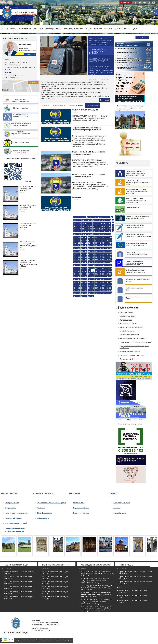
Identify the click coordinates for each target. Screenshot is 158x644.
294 (89, 285)
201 (110, 260)
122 (103, 240)
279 (75, 282)
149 (82, 249)
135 (110, 243)
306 (93, 288)
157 (110, 249)
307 (96, 288)
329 (96, 294)
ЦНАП (135, 29)
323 (75, 294)
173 (89, 254)
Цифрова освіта (43, 518)
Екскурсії (117, 508)
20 (88, 220)
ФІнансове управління (21, 108)
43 (110, 223)
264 (100, 277)
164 (96, 251)
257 (75, 277)
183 (86, 257)
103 (75, 237)
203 (79, 263)
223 (110, 266)
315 (86, 291)
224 (75, 268)
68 (97, 229)
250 (89, 274)
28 (110, 220)
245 (110, 271)
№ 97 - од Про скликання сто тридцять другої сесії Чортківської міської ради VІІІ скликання (97, 574)
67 (94, 229)
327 (89, 294)
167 (107, 251)
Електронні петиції (12, 503)
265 (103, 277)
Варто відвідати (120, 513)
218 (93, 266)
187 (100, 257)
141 (93, 246)
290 (75, 285)
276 (103, 280)
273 (93, 280)
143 (100, 246)
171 (82, 254)
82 (94, 232)
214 (79, 266)
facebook (8, 72)
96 (91, 235)
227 (86, 268)
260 (86, 277)
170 (79, 254)
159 (79, 251)
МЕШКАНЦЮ (79, 29)
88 (110, 232)
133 (103, 243)
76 (77, 232)
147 (75, 249)
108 (93, 237)
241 (96, 271)
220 (100, 266)
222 (107, 266)
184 (89, 257)
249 (86, 274)
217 (89, 266)
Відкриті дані (130, 252)
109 (96, 237)
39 (99, 223)
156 (107, 249)
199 (103, 260)
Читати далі (104, 100)
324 (79, 294)
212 (110, 263)
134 (107, 243)
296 (96, 285)
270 (82, 280)
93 (83, 235)
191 (75, 260)
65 (88, 229)
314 (82, 291)
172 (86, 254)
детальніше (31, 55)
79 (86, 232)
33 (83, 223)
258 (79, 277)
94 (86, 235)
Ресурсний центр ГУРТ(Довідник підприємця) (136, 342)
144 (103, 246)
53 (97, 226)
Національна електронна (134, 288)
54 (99, 226)
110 (100, 237)
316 (89, 291)
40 (102, 223)
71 (105, 229)
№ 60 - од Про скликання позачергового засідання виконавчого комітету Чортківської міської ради (97, 602)
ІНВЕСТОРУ (98, 29)
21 (91, 220)
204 (82, 263)
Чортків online (126, 3)
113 (110, 237)
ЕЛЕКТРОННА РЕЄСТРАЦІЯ (135, 225)
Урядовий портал (126, 320)
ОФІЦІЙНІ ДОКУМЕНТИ (53, 29)
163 (93, 251)
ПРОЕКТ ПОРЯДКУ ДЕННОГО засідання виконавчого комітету (88, 153)
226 (82, 268)
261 (89, 277)
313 (79, 291)
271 (86, 280)
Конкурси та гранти (132, 207)
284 (93, 282)
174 (93, 254)
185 (93, 257)
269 (79, 280)
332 (107, 294)
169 (75, 254)
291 (79, 285)
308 (100, 288)
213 (75, 266)
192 (79, 260)
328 (93, 294)
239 (89, 271)
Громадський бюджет (13, 518)
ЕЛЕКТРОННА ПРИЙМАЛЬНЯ (135, 172)
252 (96, 274)
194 (86, 260)
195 (89, 260)
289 (110, 282)
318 (96, 291)
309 (103, 288)
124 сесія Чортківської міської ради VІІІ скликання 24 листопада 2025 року (28, 263)
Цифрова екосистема (133, 297)
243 (103, 271)
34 (86, 223)
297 (100, 285)
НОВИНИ (13, 29)
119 (93, 240)
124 (110, 240)
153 (96, 249)
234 (110, 268)
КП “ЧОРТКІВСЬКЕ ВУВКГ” (21, 142)
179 (110, 254)
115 (79, 240)
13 (109, 218)
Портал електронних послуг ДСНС (132, 355)
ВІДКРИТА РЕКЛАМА (133, 181)
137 (79, 246)
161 (86, 251)
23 (97, 220)
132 (100, 243)
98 (97, 235)
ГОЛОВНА (5, 29)
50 (88, 226)
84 (99, 232)
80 (88, 232)
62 (80, 229)
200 (107, 260)
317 (93, 291)
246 (75, 274)
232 (103, 268)
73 (110, 229)
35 (88, 223)
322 (110, 291)
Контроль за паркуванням (135, 261)
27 (107, 220)
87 (107, 232)
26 (105, 220)
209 (100, 263)
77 (80, 232)
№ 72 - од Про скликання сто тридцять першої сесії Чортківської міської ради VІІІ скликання (96, 588)
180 (75, 257)
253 (100, 274)
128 (86, 243)
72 (107, 229)
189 (107, 257)
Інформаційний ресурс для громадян (133, 338)
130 (93, 243)
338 (89, 296)
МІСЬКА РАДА (38, 29)
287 (103, 282)
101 (106, 235)
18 (83, 220)
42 (107, 223)
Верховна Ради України (128, 316)
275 (100, 280)
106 (86, 237)
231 (100, 268)
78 (83, 232)
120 (96, 240)
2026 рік (7, 569)
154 (100, 249)
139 (86, 246)
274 (96, 280)
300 (110, 285)
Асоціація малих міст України (130, 352)
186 (96, 257)
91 (77, 235)
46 (77, 226)
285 (96, 282)
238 (86, 271)
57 (107, 226)
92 (80, 235)
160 (82, 251)
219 (96, 266)
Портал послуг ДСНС (127, 359)
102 (109, 235)
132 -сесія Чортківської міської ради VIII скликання (28, 189)
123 (107, 240)
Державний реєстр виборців (130, 335)
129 (89, 243)
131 (96, 243)
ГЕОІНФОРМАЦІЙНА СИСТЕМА (136, 190)
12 (106, 218)
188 (103, 257)
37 (94, 223)
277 (107, 280)
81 (91, 232)
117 (86, 240)
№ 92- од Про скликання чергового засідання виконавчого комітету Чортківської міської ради (95, 581)
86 (105, 232)
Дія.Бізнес (41, 508)
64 (86, 229)
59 (113, 226)
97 (94, 235)
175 (96, 254)
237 (82, 271)
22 (94, 220)
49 (86, 226)
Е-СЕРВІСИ (127, 29)
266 (107, 277)
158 (75, 251)
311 (110, 288)
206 (89, 263)
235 (75, 271)
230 (96, 268)
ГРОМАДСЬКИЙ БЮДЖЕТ (134, 199)
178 (107, 254)
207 (93, 263)
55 (102, 226)
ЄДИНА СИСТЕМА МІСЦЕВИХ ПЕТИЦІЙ (139, 216)
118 (89, 240)
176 (100, 254)
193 (82, 260)
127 (82, 243)
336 (82, 296)
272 (89, 280)
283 (89, 282)
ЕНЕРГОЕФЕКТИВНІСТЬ (113, 29)
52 (94, 226)
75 (75, 232)
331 (103, 294)
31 (77, 223)
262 (93, 277)
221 (103, 266)
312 (75, 291)
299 (107, 285)
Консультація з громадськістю (17, 513)
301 (75, 288)
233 (107, 268)
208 (96, 263)
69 (99, 229)
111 (103, 237)
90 (75, 235)
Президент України (126, 312)
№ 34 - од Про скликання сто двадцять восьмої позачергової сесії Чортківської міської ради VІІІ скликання (96, 609)
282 (86, 282)
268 (75, 280)
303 (82, 288)
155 (103, 249)
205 (86, 263)
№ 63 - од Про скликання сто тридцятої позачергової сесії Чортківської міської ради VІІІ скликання (96, 595)
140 (89, 246)
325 (82, 294)
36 (91, 223)
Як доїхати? (33, 82)
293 (86, 285)
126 (79, 243)
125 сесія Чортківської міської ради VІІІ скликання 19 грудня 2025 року (29, 245)
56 (105, 226)
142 (96, 246)
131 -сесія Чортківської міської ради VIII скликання (28, 207)
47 (80, 226)
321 (107, 291)
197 (96, 260)
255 (107, 274)
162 (89, 251)
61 (77, 229)
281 (82, 282)
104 (79, 237)
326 (86, 294)
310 (107, 288)
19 (86, 220)
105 (82, 237)
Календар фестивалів (122, 503)
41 (105, 223)
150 (86, 249)
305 (89, 288)
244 (107, 271)
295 (93, 285)
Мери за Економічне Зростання (136, 243)
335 (79, 296)
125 (75, 243)
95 (88, 235)
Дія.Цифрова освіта (44, 513)
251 (93, 274)
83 (97, 232)
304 (86, 288)
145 (107, 246)
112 (107, 237)
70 (102, 229)
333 (110, 294)
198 (100, 260)
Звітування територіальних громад (138, 279)
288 (107, 282)
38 (97, 223)
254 (103, 274)
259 (82, 277)
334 (75, 296)
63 (83, 229)
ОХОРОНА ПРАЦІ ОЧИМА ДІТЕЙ (85, 110)
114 (75, 240)
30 (75, 223)
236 (79, 271)
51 (91, 226)
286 (100, 282)
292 (82, 285)
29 (113, 220)
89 (113, 232)
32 (80, 223)
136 (75, 246)
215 (82, 266)
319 (100, 291)
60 (75, 229)
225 (79, 268)
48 (83, 226)
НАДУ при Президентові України (131, 327)
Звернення (76, 197)
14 (112, 218)
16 (77, 220)
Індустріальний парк (81, 508)
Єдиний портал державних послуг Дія (51, 503)
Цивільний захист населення (135, 270)
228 (89, 268)
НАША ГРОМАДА (25, 29)
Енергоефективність (81, 513)
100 (102, 235)
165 (100, 251)
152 (93, 249)
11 (104, 218)
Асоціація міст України (128, 331)
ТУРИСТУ (89, 29)
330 (100, 294)
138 (82, 246)
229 (93, 268)
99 (99, 235)
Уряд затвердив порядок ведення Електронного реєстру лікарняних (86, 129)
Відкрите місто (11, 508)
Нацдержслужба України (128, 324)
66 (91, 229)
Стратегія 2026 (79, 503)
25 (102, 220)
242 (100, 271)
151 (89, 249)
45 (75, 226)
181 (79, 257)
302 (79, 288)
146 (110, 246)
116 (82, 240)
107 (89, 237)
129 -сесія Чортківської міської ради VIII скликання (28, 225)
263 (96, 277)
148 (79, 249)
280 (79, 282)
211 (107, 263)
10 (101, 218)
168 (110, 251)
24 (99, 220)
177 (103, 254)
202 (75, 263)
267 (110, 277)
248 (82, 274)
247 (79, 274)
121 (100, 240)
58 (110, 226)
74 (113, 229)
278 (110, 280)
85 (102, 232)
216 (86, 266)
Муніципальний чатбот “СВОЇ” (16, 523)
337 (86, 296)
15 (75, 220)
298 (103, 285)
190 (110, 257)
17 (80, 220)
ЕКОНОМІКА (68, 29)
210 (103, 263)
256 (110, 274)
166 (103, 251)
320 (103, 291)
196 (93, 260)
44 (113, 223)
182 (82, 257)
